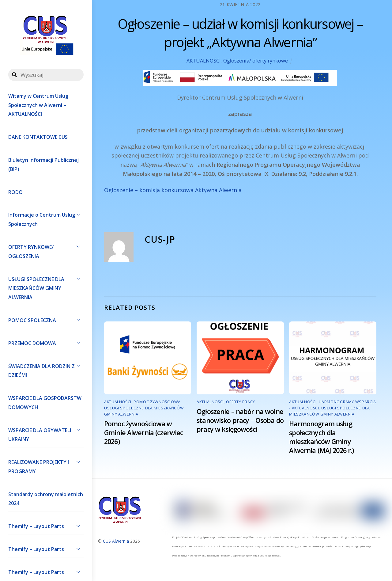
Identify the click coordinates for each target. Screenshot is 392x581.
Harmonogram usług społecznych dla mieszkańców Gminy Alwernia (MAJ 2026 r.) (321, 437)
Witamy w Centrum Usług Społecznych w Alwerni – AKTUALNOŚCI (38, 105)
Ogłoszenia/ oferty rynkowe (256, 61)
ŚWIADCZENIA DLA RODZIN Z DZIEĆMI (46, 369)
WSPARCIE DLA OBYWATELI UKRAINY (46, 433)
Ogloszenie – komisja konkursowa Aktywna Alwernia (173, 190)
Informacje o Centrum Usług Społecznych (46, 218)
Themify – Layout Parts (46, 526)
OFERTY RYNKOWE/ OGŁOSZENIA (46, 250)
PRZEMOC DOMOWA (46, 343)
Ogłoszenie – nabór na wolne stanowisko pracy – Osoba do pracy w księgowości (240, 420)
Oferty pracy (241, 402)
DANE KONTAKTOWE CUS (38, 137)
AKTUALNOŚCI (204, 61)
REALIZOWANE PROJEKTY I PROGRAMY (46, 465)
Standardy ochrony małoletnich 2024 (46, 499)
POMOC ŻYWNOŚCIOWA (157, 402)
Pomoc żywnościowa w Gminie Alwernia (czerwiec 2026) (143, 433)
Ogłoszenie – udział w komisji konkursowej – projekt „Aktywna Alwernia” (240, 33)
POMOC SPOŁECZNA (46, 320)
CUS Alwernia (116, 541)
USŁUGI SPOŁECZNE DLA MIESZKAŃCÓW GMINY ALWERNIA (46, 287)
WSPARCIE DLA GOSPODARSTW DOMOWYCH (46, 401)
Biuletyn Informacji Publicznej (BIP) (43, 165)
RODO (15, 192)
